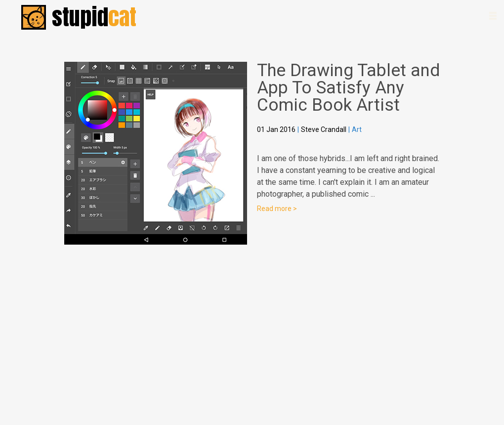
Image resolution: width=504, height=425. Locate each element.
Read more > (277, 209)
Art (357, 129)
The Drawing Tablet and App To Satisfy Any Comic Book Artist (348, 88)
